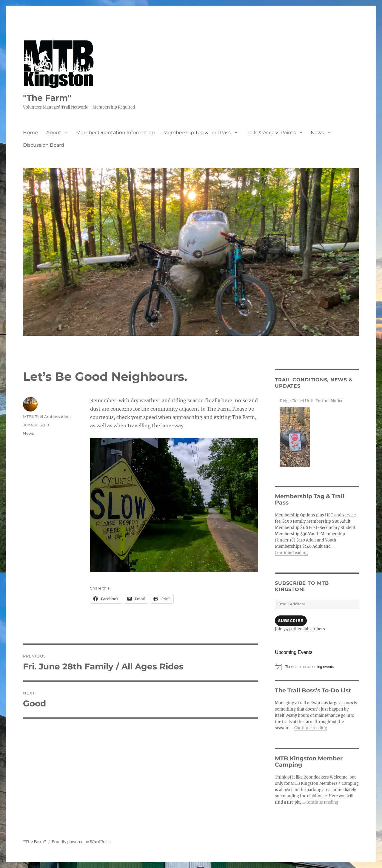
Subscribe (291, 621)
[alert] (317, 667)
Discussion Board (44, 145)
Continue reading (291, 553)
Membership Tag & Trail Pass (197, 133)
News (317, 133)
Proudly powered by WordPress (81, 842)
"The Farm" (47, 98)
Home (30, 133)
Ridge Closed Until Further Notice (312, 401)
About (54, 133)
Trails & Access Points (271, 133)
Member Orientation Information (115, 133)
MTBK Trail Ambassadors (47, 417)
